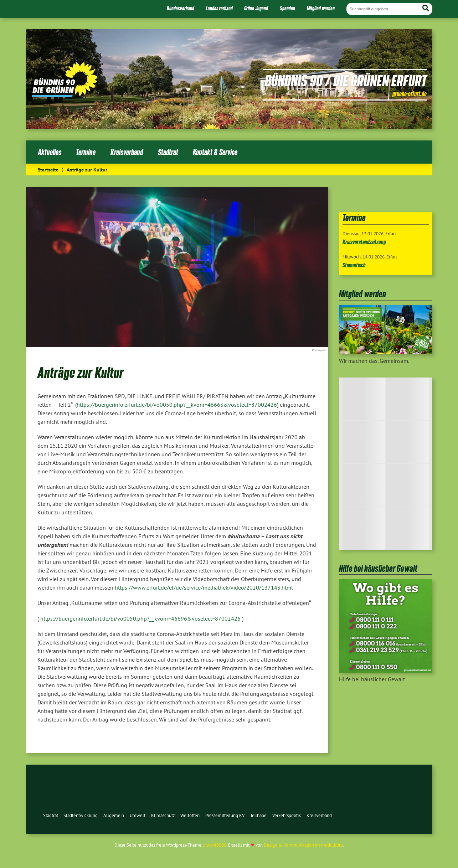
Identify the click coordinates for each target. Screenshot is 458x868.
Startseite (48, 170)
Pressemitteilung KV (225, 815)
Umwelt (138, 815)
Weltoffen (190, 815)
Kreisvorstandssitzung (364, 242)
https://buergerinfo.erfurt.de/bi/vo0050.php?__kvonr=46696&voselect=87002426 (140, 618)
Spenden (287, 8)
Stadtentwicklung (81, 815)
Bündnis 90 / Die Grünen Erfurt (346, 80)
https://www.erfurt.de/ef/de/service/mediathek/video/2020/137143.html (204, 587)
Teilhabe (258, 815)
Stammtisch (354, 265)
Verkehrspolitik (287, 815)
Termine (86, 152)
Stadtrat (168, 152)
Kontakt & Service (215, 152)
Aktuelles (50, 152)
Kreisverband (127, 152)
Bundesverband (181, 8)
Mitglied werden (321, 8)
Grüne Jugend (256, 8)
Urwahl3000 (214, 845)
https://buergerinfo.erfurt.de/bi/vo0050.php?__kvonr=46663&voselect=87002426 (177, 405)
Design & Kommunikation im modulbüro (303, 845)
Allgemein (114, 815)
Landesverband (219, 8)
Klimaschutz (163, 815)
